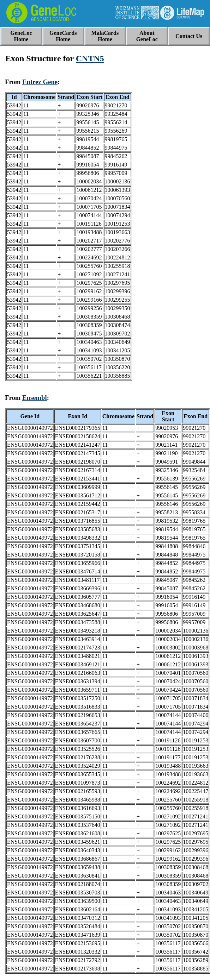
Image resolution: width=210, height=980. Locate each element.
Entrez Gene (40, 82)
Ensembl (35, 398)
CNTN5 (90, 58)
